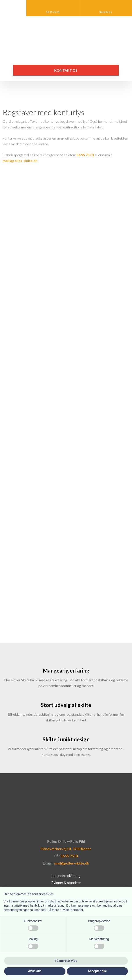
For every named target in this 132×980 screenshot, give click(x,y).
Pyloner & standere (66, 883)
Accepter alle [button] (97, 971)
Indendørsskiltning (66, 876)
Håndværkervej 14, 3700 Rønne (66, 849)
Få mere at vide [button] (66, 961)
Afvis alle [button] (35, 971)
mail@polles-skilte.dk (20, 161)
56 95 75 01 (85, 155)
